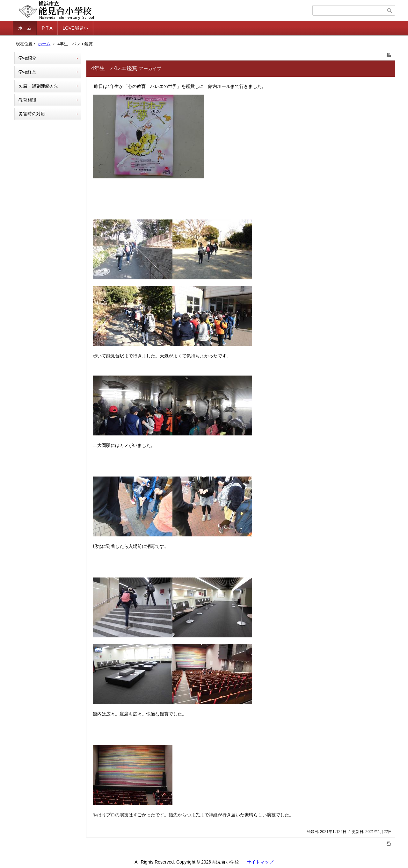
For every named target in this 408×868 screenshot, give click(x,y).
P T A (47, 28)
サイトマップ (260, 862)
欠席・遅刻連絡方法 (39, 86)
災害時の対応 (32, 114)
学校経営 (27, 72)
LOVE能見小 (75, 28)
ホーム (25, 28)
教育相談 (27, 100)
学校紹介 (27, 58)
